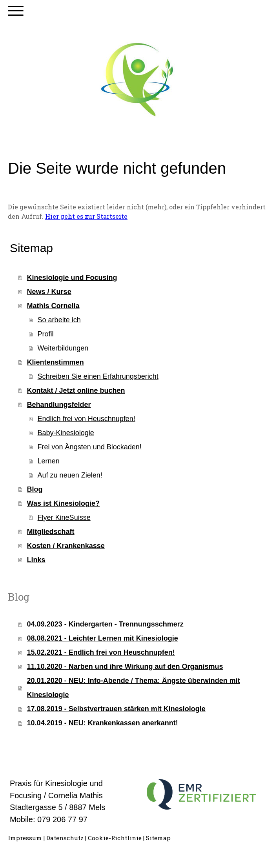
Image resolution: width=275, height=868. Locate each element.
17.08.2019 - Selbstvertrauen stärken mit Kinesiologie (116, 709)
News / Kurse (49, 292)
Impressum (25, 838)
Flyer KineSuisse (64, 518)
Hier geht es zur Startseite (86, 216)
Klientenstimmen (56, 362)
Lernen (49, 461)
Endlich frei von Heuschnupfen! (87, 419)
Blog (35, 489)
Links (36, 560)
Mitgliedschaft (51, 532)
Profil (46, 334)
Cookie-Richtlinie (115, 838)
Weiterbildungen (63, 348)
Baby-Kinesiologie (66, 433)
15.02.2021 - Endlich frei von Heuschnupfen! (101, 652)
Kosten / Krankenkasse (66, 546)
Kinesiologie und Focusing (72, 278)
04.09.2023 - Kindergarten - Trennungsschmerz (105, 624)
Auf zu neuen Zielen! (70, 475)
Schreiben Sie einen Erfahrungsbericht (98, 376)
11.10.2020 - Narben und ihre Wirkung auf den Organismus (125, 666)
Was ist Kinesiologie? (63, 503)
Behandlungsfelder (59, 405)
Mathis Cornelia (53, 306)
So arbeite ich (59, 320)
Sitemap (158, 838)
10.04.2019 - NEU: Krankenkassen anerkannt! (103, 723)
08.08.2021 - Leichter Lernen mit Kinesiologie (103, 638)
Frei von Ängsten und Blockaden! (90, 447)
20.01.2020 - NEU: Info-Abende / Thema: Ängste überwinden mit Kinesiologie (134, 688)
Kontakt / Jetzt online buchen (76, 390)
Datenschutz (65, 838)
